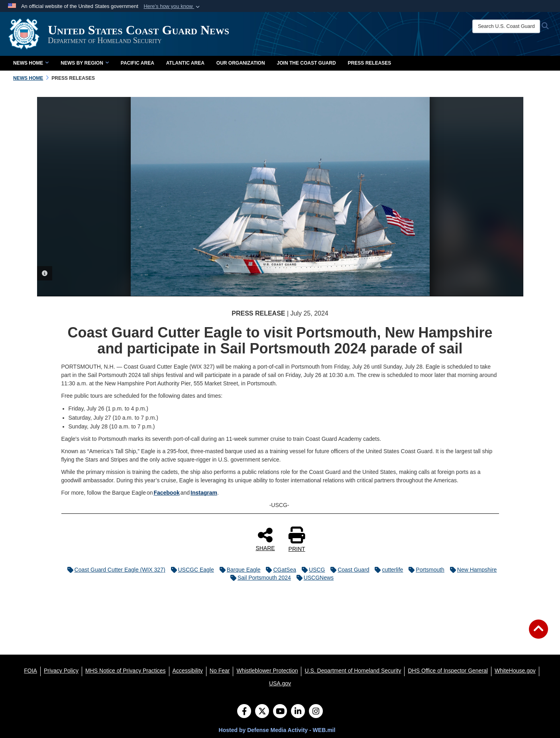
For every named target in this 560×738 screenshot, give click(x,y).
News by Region (84, 63)
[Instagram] (316, 712)
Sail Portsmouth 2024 (259, 578)
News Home (31, 63)
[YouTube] (280, 712)
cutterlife (387, 570)
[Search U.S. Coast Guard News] (506, 26)
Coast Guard (348, 570)
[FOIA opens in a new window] (30, 671)
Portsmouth (424, 570)
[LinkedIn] (298, 712)
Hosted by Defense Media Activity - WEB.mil (277, 730)
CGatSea (279, 570)
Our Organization (241, 63)
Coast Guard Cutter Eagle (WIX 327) (114, 570)
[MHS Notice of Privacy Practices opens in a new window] (126, 671)
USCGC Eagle (191, 570)
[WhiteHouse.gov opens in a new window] (515, 671)
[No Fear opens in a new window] (220, 671)
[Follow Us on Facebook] (244, 712)
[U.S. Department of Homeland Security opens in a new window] (353, 671)
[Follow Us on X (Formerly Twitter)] (262, 712)
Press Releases (370, 63)
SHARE (265, 539)
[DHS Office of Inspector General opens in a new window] (448, 671)
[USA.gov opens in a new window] (280, 683)
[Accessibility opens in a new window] (188, 671)
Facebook (166, 493)
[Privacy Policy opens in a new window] (61, 671)
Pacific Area (138, 63)
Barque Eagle (238, 570)
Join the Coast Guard (307, 63)
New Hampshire (472, 570)
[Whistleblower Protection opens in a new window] (267, 671)
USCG (311, 570)
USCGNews (313, 578)
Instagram (204, 493)
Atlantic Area (185, 63)
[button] (172, 6)
